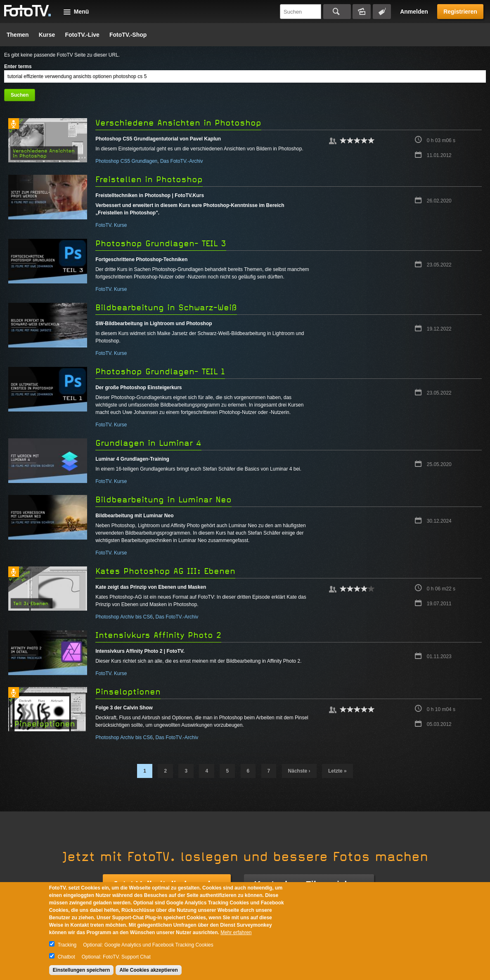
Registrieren (460, 12)
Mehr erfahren (236, 932)
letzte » (337, 771)
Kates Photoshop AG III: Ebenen (165, 571)
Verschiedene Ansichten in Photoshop (178, 123)
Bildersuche (362, 12)
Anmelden (414, 12)
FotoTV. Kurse (111, 225)
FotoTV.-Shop (128, 35)
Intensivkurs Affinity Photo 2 (158, 635)
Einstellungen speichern (82, 970)
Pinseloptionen (128, 692)
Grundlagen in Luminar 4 (148, 443)
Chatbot (66, 957)
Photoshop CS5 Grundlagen (126, 161)
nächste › (299, 771)
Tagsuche (382, 12)
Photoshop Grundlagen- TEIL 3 (161, 244)
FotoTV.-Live (82, 35)
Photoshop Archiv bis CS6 (124, 617)
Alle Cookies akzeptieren (148, 970)
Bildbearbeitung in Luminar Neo (163, 500)
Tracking (67, 945)
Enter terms (18, 67)
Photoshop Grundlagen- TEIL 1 (160, 372)
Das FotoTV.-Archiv (182, 161)
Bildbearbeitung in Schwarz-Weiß (166, 308)
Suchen (337, 12)
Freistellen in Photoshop (149, 180)
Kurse (47, 35)
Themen (18, 35)
